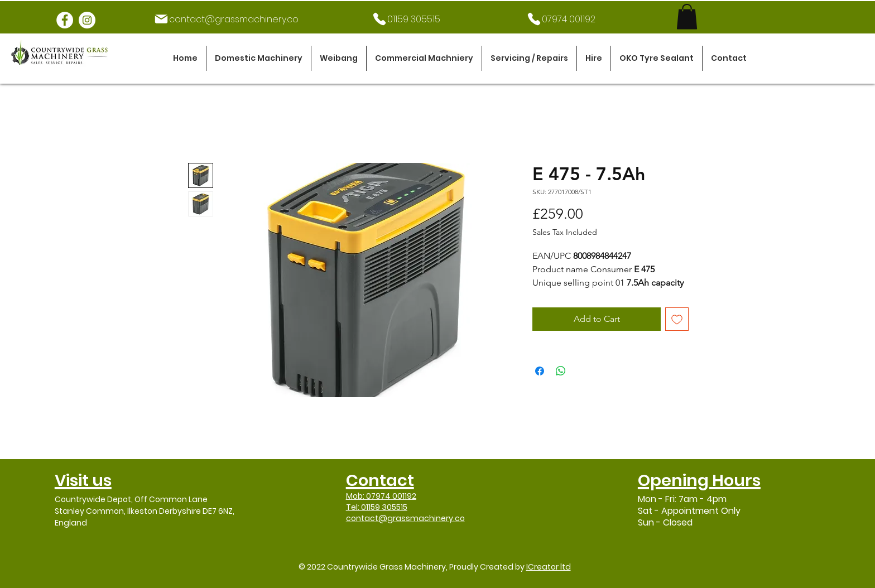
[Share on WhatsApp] (561, 371)
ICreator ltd (549, 567)
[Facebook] (65, 20)
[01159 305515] (406, 19)
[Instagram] (87, 20)
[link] (687, 16)
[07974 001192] (561, 19)
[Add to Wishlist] (677, 319)
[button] (259, 58)
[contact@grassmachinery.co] (226, 19)
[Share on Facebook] (540, 371)
